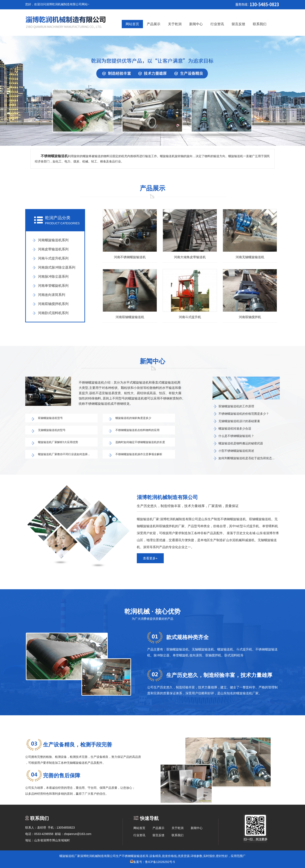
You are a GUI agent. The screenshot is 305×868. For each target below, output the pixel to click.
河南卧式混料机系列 (53, 313)
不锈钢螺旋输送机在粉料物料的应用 (137, 430)
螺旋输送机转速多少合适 (235, 428)
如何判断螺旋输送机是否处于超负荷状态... (246, 458)
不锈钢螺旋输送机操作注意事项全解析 (139, 454)
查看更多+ (150, 558)
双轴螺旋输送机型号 (50, 418)
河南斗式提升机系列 (53, 258)
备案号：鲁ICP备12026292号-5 (152, 862)
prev (16, 92)
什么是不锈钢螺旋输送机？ (236, 436)
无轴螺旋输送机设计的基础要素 (239, 421)
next (289, 92)
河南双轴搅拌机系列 (53, 304)
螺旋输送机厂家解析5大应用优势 (58, 442)
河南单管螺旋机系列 (53, 286)
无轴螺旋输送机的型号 (52, 430)
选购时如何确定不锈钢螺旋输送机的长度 (140, 442)
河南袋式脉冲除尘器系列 (57, 267)
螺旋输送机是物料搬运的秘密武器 (241, 443)
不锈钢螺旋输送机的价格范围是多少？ (244, 414)
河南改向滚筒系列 (52, 295)
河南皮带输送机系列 (53, 249)
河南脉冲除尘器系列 (53, 277)
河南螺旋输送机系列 (53, 240)
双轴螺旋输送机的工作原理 (236, 406)
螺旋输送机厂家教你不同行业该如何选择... (64, 454)
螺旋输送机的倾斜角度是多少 (133, 418)
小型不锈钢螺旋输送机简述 (236, 451)
